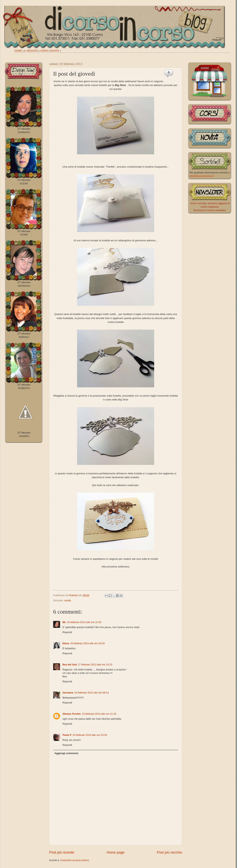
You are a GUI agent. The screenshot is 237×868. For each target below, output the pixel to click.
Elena (66, 643)
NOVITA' (55, 51)
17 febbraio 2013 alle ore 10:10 (95, 665)
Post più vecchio (169, 852)
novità (67, 600)
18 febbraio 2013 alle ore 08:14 (92, 693)
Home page (116, 852)
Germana (68, 693)
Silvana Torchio (72, 714)
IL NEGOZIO (31, 51)
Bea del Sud (70, 665)
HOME (18, 51)
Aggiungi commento (66, 753)
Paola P (67, 735)
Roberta (74, 595)
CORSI (44, 51)
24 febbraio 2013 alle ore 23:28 (90, 735)
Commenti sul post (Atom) (74, 860)
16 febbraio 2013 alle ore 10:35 (84, 622)
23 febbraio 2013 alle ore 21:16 (99, 714)
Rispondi (67, 632)
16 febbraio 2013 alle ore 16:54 (87, 643)
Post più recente (62, 852)
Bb (64, 622)
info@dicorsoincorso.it (202, 176)
